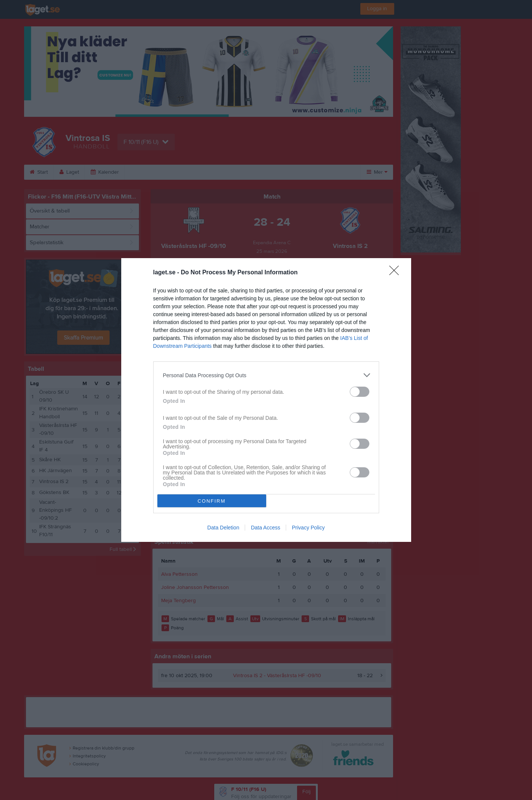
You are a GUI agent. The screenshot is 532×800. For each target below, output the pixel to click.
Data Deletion (223, 528)
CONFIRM (212, 501)
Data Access (265, 528)
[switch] (360, 392)
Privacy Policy (308, 528)
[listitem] (266, 375)
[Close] (396, 273)
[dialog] (266, 400)
